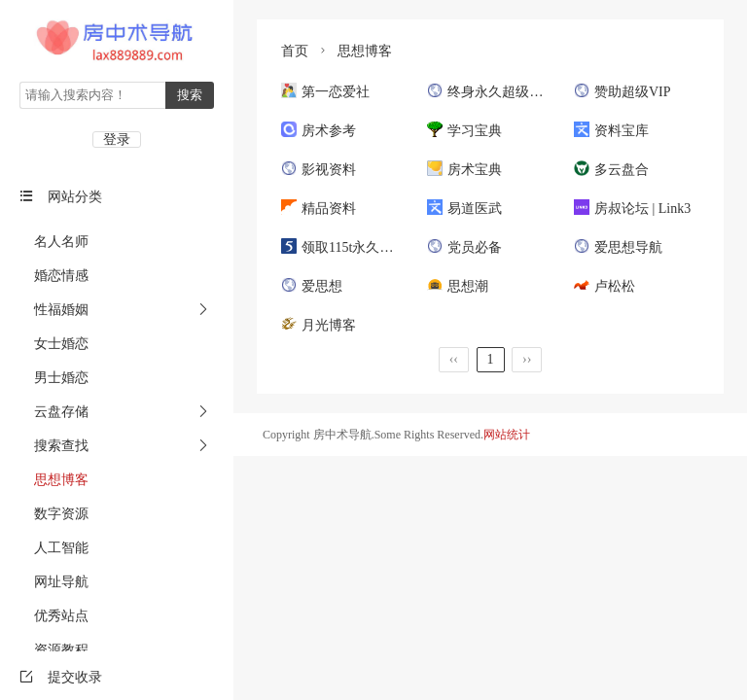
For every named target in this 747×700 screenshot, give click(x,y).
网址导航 (54, 582)
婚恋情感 (54, 276)
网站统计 (507, 435)
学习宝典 (464, 131)
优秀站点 (54, 616)
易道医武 (464, 209)
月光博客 (319, 325)
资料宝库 (611, 131)
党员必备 (464, 247)
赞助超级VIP (622, 92)
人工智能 (54, 548)
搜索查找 (54, 446)
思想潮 (458, 286)
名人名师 (54, 242)
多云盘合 (611, 170)
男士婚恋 (54, 378)
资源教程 (54, 650)
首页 (295, 51)
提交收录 (61, 677)
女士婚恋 (54, 344)
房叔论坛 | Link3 (632, 209)
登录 (117, 140)
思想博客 (54, 480)
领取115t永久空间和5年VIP (372, 247)
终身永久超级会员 (492, 92)
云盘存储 (54, 412)
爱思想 (312, 286)
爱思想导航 (618, 247)
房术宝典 (464, 170)
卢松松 (605, 286)
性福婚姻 (54, 310)
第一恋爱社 (325, 92)
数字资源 (54, 514)
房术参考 (319, 131)
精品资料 (319, 209)
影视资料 (319, 170)
